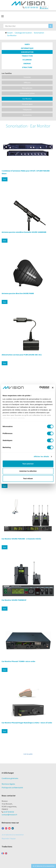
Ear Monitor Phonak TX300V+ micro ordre (18, 661)
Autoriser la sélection (28, 471)
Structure (27, 67)
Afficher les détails (41, 456)
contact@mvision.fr (9, 815)
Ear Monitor (27, 99)
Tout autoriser (28, 464)
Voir (5, 179)
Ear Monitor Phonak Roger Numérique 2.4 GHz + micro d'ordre (27, 723)
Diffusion (27, 82)
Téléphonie (27, 110)
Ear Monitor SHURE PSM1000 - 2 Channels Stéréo (21, 539)
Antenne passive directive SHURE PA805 (18, 293)
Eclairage (27, 60)
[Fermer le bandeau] (53, 388)
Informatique (27, 48)
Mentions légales (8, 784)
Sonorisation (27, 52)
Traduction (27, 56)
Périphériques (27, 104)
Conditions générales (10, 778)
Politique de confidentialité (12, 788)
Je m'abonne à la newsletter (13, 835)
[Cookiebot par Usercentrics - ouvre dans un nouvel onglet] (39, 388)
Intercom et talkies (27, 93)
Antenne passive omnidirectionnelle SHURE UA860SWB (24, 232)
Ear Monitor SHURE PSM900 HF (14, 600)
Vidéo (27, 44)
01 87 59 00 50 (30, 7)
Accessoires (27, 115)
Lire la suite (28, 754)
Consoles (27, 77)
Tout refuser (28, 478)
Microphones (27, 88)
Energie (27, 63)
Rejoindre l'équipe (9, 838)
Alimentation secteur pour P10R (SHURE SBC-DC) (22, 355)
